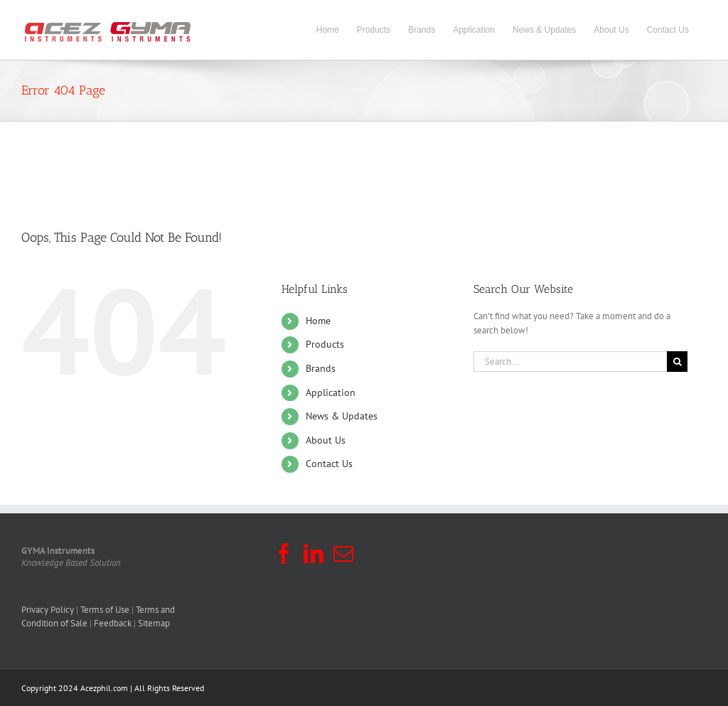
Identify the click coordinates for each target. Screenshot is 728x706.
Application (331, 392)
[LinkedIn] (314, 554)
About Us (326, 440)
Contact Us (329, 464)
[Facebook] (284, 554)
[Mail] (343, 554)
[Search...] (570, 362)
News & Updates (342, 416)
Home (318, 321)
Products (325, 344)
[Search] (677, 362)
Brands (321, 368)
